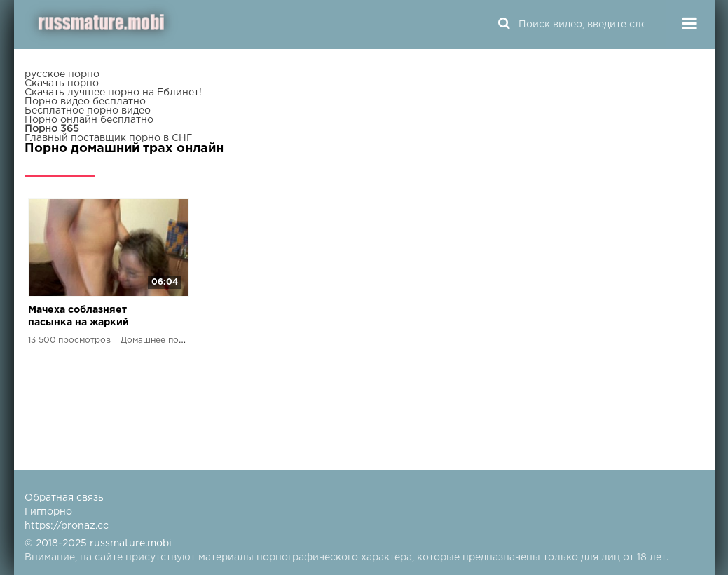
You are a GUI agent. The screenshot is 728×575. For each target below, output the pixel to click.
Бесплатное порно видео (88, 111)
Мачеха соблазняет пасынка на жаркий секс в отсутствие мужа (88, 317)
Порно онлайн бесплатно (89, 120)
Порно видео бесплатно (85, 102)
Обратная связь (64, 498)
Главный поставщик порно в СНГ (108, 138)
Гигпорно (48, 512)
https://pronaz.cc (67, 526)
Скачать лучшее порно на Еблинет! (113, 93)
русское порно (62, 74)
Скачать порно (62, 83)
